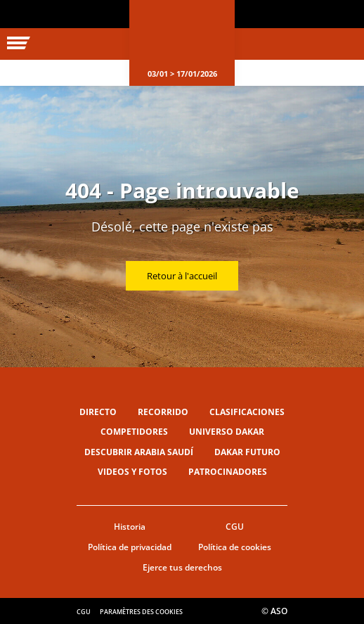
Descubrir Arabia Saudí (139, 452)
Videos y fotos (132, 472)
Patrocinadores (228, 472)
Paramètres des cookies (141, 612)
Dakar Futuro (247, 452)
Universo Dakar (227, 432)
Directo (98, 412)
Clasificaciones (247, 412)
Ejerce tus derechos (182, 567)
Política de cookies (235, 547)
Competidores (134, 432)
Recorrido (163, 412)
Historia (130, 527)
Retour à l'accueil (182, 276)
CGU (235, 527)
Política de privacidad (130, 547)
